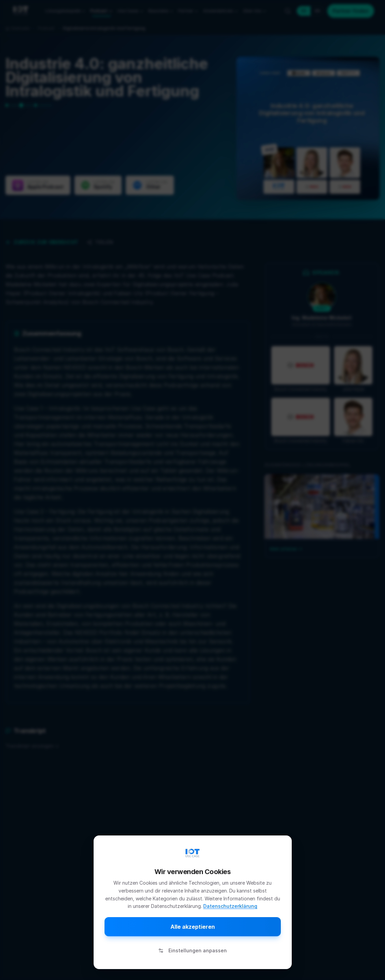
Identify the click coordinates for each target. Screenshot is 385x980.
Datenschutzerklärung (230, 906)
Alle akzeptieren (193, 927)
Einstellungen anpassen (192, 950)
